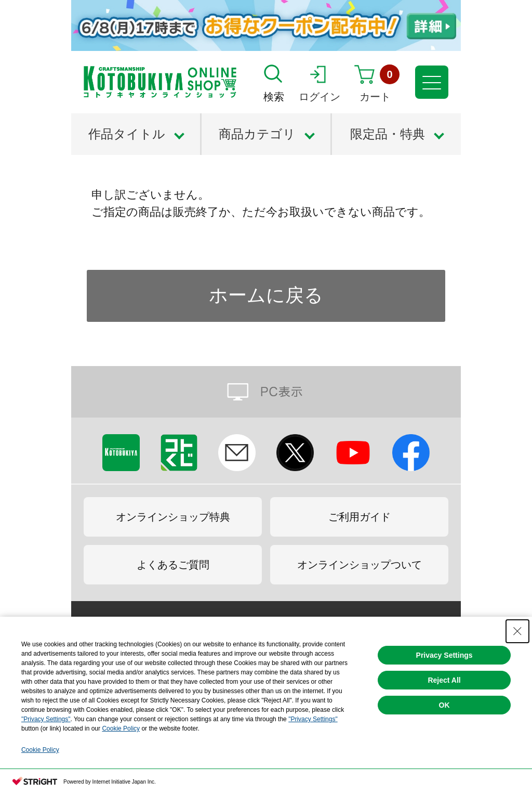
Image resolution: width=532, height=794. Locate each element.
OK (444, 705)
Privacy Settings (444, 655)
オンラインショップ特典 (173, 517)
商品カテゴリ (257, 134)
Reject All (444, 680)
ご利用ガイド (360, 517)
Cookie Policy (121, 728)
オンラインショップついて (360, 565)
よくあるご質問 (173, 565)
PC (266, 392)
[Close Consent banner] (517, 631)
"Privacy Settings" (46, 719)
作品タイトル (127, 134)
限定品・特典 (388, 134)
